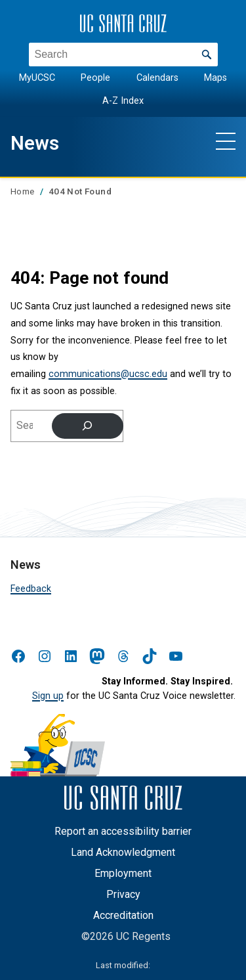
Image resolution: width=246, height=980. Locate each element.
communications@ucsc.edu (108, 374)
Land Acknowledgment (123, 852)
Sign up (48, 696)
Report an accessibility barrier (123, 831)
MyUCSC (37, 78)
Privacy (123, 894)
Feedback (31, 589)
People (95, 78)
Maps (215, 78)
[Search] (88, 426)
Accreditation (123, 915)
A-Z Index (123, 100)
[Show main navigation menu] (226, 141)
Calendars (157, 78)
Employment (123, 873)
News (35, 143)
